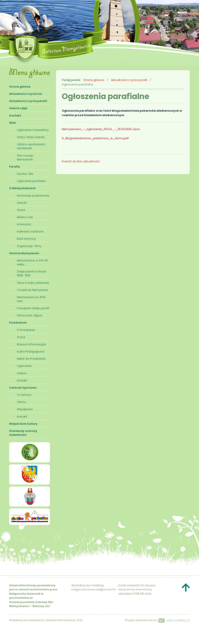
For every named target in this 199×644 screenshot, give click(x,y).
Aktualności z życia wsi (26, 94)
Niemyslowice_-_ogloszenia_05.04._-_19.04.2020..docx (101, 129)
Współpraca (25, 409)
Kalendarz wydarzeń (30, 232)
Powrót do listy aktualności (81, 161)
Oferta (21, 402)
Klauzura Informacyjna (31, 344)
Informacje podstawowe (33, 196)
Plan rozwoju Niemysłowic (25, 158)
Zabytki (22, 203)
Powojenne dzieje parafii (33, 308)
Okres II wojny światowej (33, 283)
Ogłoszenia (24, 366)
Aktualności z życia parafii (28, 101)
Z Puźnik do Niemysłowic (33, 290)
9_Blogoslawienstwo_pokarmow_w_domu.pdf (95, 138)
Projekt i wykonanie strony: (158, 620)
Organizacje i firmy (29, 246)
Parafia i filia (25, 174)
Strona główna (20, 87)
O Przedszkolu (26, 330)
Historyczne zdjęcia (30, 315)
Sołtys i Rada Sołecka (31, 137)
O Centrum (24, 395)
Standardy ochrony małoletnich (23, 433)
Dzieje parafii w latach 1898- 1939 (32, 274)
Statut (21, 210)
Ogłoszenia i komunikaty (33, 130)
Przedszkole (18, 323)
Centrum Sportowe (23, 388)
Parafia (14, 167)
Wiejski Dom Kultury (23, 424)
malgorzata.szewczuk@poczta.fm (94, 590)
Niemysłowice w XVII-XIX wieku (32, 262)
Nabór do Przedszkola (31, 359)
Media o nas (25, 217)
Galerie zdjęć (18, 108)
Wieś (13, 123)
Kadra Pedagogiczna (31, 352)
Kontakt (15, 116)
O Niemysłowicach (22, 188)
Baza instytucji (26, 239)
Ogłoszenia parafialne (31, 181)
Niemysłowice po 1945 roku (31, 299)
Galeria (22, 373)
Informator (24, 224)
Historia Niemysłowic (24, 253)
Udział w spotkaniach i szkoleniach (31, 146)
